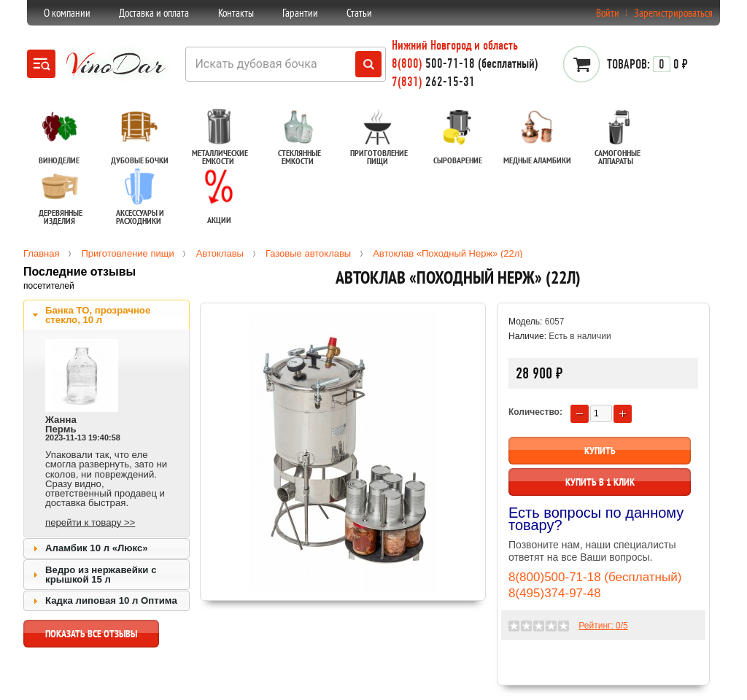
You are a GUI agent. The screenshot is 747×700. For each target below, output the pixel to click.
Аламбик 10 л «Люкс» (97, 548)
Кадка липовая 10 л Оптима (111, 600)
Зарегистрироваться (673, 13)
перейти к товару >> (90, 522)
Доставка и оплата (154, 13)
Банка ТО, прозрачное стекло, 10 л (98, 315)
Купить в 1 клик (600, 482)
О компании (67, 13)
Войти (608, 13)
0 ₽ (647, 64)
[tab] (107, 315)
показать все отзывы (91, 637)
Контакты (236, 13)
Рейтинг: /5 (603, 626)
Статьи (359, 13)
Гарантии (300, 13)
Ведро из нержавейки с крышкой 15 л (101, 575)
